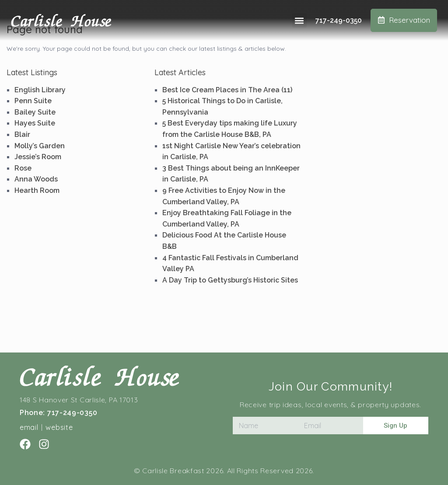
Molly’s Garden (40, 146)
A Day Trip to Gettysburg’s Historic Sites (230, 280)
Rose (23, 168)
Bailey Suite (35, 112)
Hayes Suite (35, 123)
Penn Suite (33, 101)
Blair (22, 134)
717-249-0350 (339, 20)
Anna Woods (36, 179)
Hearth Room (37, 190)
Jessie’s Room (38, 157)
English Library (40, 90)
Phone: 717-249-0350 (58, 413)
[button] (299, 20)
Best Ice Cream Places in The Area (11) (227, 90)
